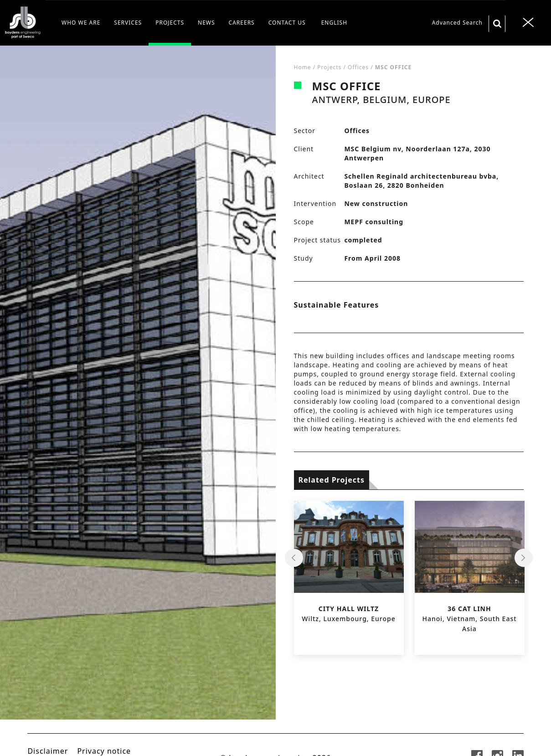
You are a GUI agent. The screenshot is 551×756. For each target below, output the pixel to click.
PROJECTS (170, 23)
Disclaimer (48, 751)
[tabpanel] (138, 401)
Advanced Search (457, 23)
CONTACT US (287, 23)
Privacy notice (104, 751)
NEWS (206, 23)
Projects (329, 67)
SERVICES (128, 23)
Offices (358, 67)
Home (303, 67)
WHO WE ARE (81, 23)
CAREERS (242, 23)
